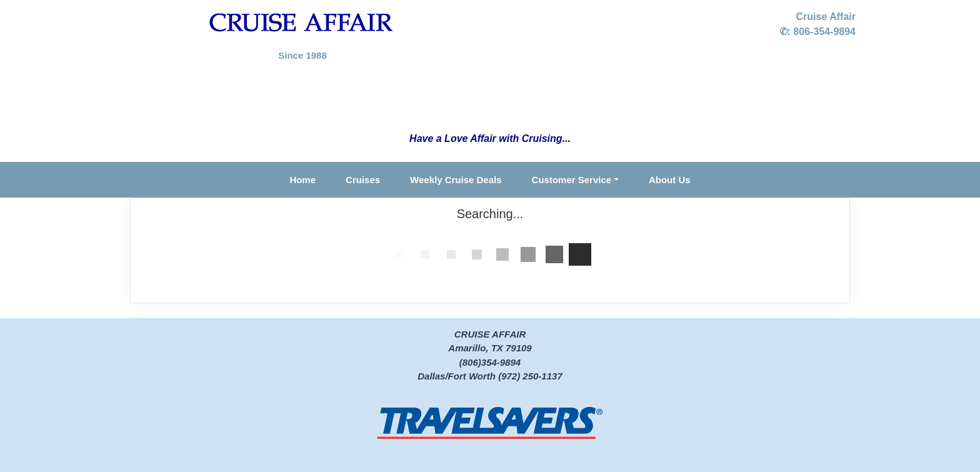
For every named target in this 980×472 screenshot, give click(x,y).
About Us (670, 180)
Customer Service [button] (572, 180)
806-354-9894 (824, 32)
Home (302, 180)
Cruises (363, 180)
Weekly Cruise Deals (456, 180)
